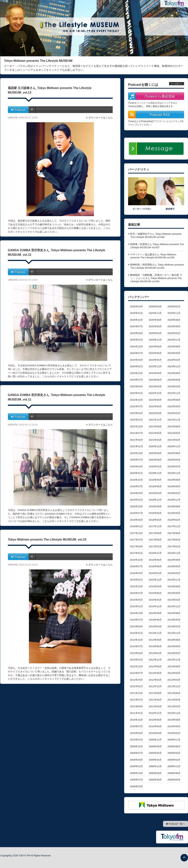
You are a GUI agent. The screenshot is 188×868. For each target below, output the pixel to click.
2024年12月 (155, 340)
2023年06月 (155, 380)
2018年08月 (174, 506)
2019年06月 (155, 486)
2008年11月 (174, 766)
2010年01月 (136, 740)
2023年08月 (174, 373)
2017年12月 (155, 526)
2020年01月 (136, 473)
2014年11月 (174, 606)
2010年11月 (174, 713)
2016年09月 (155, 560)
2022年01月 (136, 420)
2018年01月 (136, 526)
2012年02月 (174, 680)
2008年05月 (174, 780)
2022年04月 (136, 413)
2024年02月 (174, 360)
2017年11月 (174, 526)
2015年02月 (174, 600)
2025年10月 (136, 320)
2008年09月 (155, 773)
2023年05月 (174, 380)
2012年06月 (155, 673)
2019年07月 (136, 486)
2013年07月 (136, 646)
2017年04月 (136, 546)
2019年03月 (155, 493)
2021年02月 (174, 440)
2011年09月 (155, 693)
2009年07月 (136, 753)
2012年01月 (136, 686)
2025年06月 (155, 326)
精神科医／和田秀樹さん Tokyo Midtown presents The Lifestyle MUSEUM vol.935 (157, 266)
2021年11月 (174, 420)
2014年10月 (136, 613)
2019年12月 (155, 473)
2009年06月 (155, 753)
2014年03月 (155, 626)
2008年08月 (174, 773)
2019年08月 (174, 480)
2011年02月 (174, 706)
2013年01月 (136, 660)
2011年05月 (174, 700)
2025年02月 (174, 333)
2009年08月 (174, 746)
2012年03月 (155, 680)
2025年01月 (136, 340)
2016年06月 (155, 566)
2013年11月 (174, 633)
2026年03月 (155, 307)
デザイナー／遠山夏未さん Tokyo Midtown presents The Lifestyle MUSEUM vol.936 (153, 256)
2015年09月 (155, 586)
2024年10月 (136, 347)
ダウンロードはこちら (100, 118)
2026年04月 (136, 307)
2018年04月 (136, 520)
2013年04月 (136, 653)
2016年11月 (174, 553)
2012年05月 (174, 673)
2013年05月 (174, 646)
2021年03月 (155, 440)
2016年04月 (136, 573)
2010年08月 (174, 720)
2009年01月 (136, 766)
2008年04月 (136, 786)
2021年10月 (136, 426)
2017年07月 (136, 540)
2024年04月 (136, 360)
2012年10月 (136, 666)
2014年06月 (155, 620)
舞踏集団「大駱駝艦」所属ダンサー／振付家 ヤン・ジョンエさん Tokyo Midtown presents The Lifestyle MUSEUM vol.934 (156, 278)
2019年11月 (174, 473)
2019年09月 (155, 480)
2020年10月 (136, 453)
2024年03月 (155, 360)
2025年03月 (155, 333)
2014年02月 (174, 626)
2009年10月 (136, 746)
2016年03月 (155, 573)
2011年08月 (174, 693)
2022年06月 (155, 406)
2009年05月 (174, 753)
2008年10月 (136, 773)
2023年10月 (136, 373)
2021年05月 (174, 433)
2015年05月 (174, 593)
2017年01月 (136, 553)
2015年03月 (155, 600)
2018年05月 (174, 513)
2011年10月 (136, 693)
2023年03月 (155, 386)
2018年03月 (155, 520)
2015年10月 (136, 586)
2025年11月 (174, 313)
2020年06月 (155, 460)
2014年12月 (155, 606)
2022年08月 (174, 400)
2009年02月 (174, 760)
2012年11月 (174, 660)
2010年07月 (136, 726)
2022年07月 (136, 406)
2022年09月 (155, 400)
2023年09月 (155, 373)
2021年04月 (136, 440)
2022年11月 (174, 393)
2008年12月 (155, 766)
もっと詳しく (177, 84)
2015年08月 (174, 586)
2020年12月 (155, 446)
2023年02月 (174, 386)
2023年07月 (136, 380)
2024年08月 (174, 347)
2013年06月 (155, 646)
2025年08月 (174, 320)
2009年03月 (155, 760)
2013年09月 (155, 640)
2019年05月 (174, 486)
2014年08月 (174, 613)
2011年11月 (174, 686)
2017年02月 (174, 546)
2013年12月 (155, 633)
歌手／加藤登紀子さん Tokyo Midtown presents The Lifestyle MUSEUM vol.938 (156, 235)
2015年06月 (155, 593)
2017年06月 (155, 540)
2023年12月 (155, 366)
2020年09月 (155, 453)
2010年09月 (155, 720)
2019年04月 (136, 493)
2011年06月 (155, 700)
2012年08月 (174, 666)
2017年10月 (136, 533)
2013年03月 (155, 653)
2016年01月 (136, 580)
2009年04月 (136, 760)
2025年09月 (155, 320)
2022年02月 (174, 413)
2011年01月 (136, 713)
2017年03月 (155, 546)
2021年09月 (155, 426)
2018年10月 (136, 506)
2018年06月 (155, 513)
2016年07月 (136, 566)
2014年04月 (136, 626)
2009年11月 (174, 740)
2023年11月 (174, 366)
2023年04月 (136, 386)
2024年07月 (136, 353)
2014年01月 (136, 633)
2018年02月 (174, 520)
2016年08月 (174, 560)
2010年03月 (155, 733)
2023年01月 (136, 393)
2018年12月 (155, 500)
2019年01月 (136, 500)
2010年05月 (174, 726)
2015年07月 (136, 593)
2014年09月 (155, 613)
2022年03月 (155, 413)
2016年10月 (136, 560)
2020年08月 (174, 453)
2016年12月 (155, 553)
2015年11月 (174, 580)
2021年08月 (174, 426)
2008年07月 (136, 780)
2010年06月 (155, 726)
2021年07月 (136, 433)
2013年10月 (136, 640)
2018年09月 (155, 506)
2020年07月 (136, 460)
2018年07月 (136, 513)
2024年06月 (155, 353)
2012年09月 (155, 666)
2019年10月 (136, 480)
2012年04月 (136, 680)
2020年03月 (155, 466)
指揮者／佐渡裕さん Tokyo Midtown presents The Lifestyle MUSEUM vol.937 (157, 246)
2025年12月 (155, 313)
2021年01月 (136, 446)
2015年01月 (136, 606)
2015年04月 (136, 600)
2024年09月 (155, 347)
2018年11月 (174, 500)
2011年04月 (136, 706)
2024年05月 (174, 353)
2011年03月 (155, 706)
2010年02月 (174, 733)
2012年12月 (155, 660)
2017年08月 (174, 533)
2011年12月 (155, 686)
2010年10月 (136, 720)
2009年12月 (155, 740)
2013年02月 (174, 653)
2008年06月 (155, 780)
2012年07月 (136, 673)
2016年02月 (174, 573)
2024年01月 (136, 366)
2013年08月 (174, 640)
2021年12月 (155, 420)
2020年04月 (136, 466)
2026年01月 (136, 313)
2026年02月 (174, 307)
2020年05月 (174, 460)
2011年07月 (136, 700)
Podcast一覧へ (176, 824)
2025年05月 (174, 326)
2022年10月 (136, 400)
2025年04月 (136, 333)
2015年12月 (155, 580)
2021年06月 (155, 433)
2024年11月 (174, 340)
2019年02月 (174, 493)
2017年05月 (174, 540)
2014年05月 (174, 620)
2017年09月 (155, 533)
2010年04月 (136, 733)
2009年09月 (155, 746)
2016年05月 (174, 566)
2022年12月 (155, 393)
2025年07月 (136, 326)
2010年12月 (155, 713)
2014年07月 (136, 620)
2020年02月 (174, 466)
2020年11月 (174, 446)
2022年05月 (174, 406)
